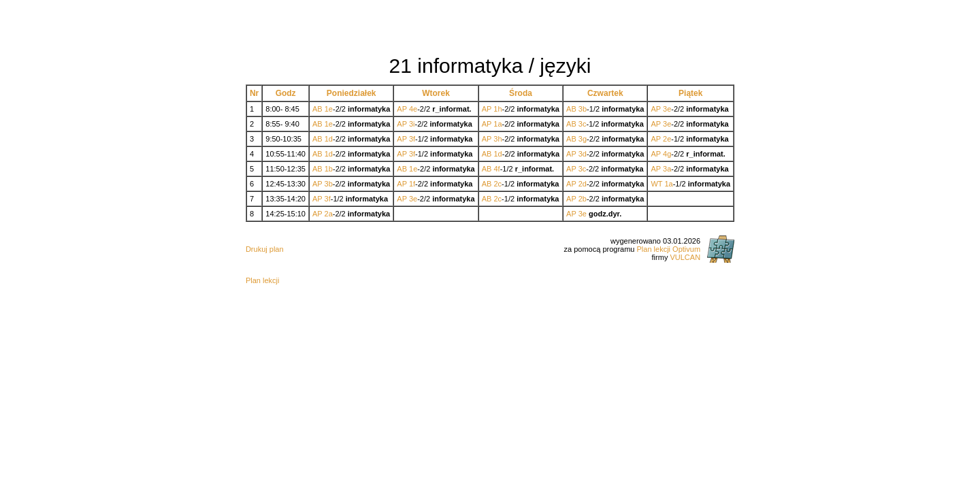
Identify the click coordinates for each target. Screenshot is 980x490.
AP (402, 109)
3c (583, 124)
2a (329, 214)
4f (496, 169)
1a (497, 124)
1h (497, 109)
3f (412, 139)
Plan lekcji (263, 280)
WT (656, 184)
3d (583, 154)
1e (329, 109)
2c (497, 184)
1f (412, 184)
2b (583, 199)
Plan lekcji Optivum (669, 249)
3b (583, 109)
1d (329, 139)
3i (412, 124)
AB (317, 109)
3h (497, 139)
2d (583, 184)
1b (329, 169)
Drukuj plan (265, 249)
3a (667, 169)
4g (667, 154)
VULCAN (685, 257)
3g (583, 139)
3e (667, 109)
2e (667, 139)
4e (413, 109)
